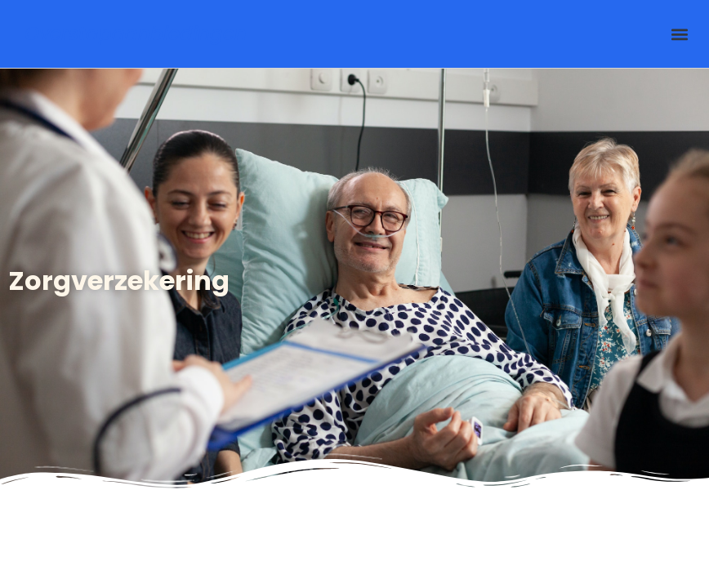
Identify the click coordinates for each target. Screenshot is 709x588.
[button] (679, 34)
